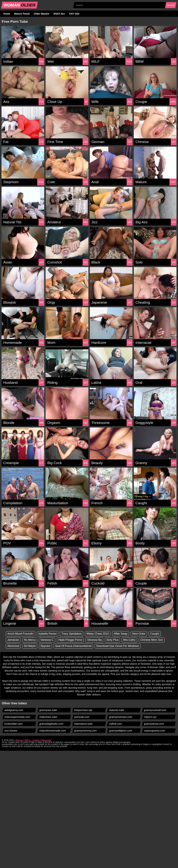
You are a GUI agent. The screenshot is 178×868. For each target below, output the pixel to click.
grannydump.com (154, 724)
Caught (155, 634)
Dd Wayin (30, 646)
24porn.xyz (150, 717)
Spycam (45, 646)
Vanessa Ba (94, 640)
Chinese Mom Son (152, 640)
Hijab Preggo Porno (70, 640)
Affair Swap (121, 634)
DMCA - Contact (32, 740)
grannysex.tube (48, 710)
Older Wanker (42, 14)
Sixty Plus (112, 640)
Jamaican (13, 640)
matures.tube (117, 710)
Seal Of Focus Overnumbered (73, 646)
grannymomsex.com (121, 717)
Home (7, 14)
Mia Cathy (129, 640)
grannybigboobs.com (51, 724)
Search (171, 5)
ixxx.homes (11, 731)
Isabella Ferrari (48, 634)
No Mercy (30, 640)
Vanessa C (47, 640)
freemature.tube (83, 724)
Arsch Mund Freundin (20, 634)
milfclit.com (116, 724)
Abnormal (13, 646)
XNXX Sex (59, 14)
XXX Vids (74, 14)
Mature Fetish (22, 14)
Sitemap (19, 740)
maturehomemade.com (53, 731)
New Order (139, 634)
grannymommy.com (85, 731)
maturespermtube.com (17, 717)
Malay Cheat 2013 (98, 634)
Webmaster (46, 740)
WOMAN (19, 5)
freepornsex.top (83, 710)
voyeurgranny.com (155, 731)
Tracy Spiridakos (72, 634)
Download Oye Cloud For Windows (118, 646)
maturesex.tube (48, 717)
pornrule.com (82, 717)
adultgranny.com (14, 710)
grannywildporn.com (121, 731)
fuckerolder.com (14, 724)
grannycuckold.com (155, 710)
